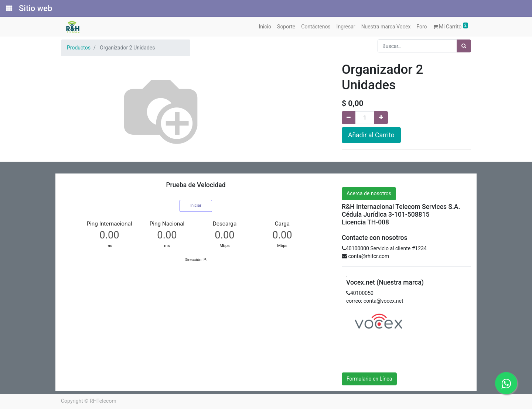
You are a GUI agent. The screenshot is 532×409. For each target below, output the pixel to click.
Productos (79, 48)
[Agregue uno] (381, 118)
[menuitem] (265, 27)
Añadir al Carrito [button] (371, 135)
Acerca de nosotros (369, 193)
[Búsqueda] (464, 46)
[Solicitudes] (8, 8)
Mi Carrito (451, 26)
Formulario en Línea (369, 379)
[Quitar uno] (349, 118)
